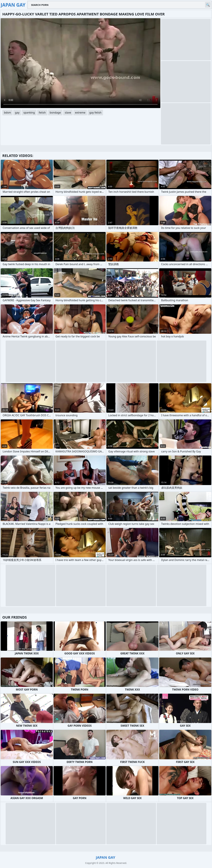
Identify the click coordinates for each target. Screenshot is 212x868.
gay (17, 113)
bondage (55, 113)
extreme (80, 113)
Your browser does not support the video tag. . (80, 63)
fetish (42, 113)
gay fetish (95, 113)
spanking (29, 113)
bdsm (7, 113)
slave (68, 113)
